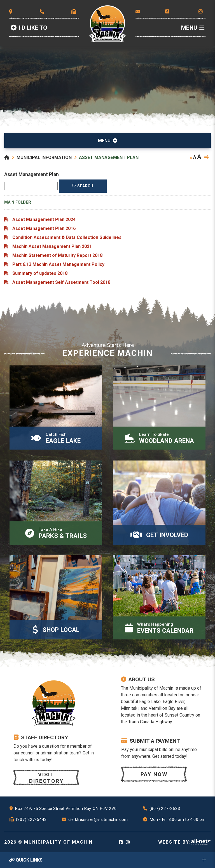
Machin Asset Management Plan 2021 (52, 246)
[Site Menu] (107, 141)
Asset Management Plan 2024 (44, 219)
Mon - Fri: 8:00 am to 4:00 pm (177, 819)
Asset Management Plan (109, 157)
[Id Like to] (29, 28)
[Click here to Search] (83, 186)
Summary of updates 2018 (40, 273)
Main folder (18, 202)
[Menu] (193, 28)
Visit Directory (46, 778)
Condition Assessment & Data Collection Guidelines (67, 237)
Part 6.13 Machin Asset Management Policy (58, 264)
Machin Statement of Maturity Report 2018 (57, 255)
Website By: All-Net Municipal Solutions (201, 842)
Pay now (154, 774)
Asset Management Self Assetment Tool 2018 (61, 282)
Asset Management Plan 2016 (44, 228)
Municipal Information (44, 157)
